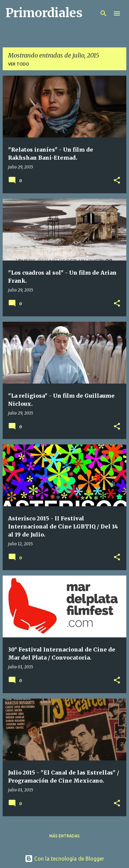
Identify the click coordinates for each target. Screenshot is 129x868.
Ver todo (19, 64)
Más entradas (64, 836)
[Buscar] (104, 13)
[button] (117, 181)
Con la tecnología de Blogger (64, 859)
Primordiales (44, 13)
